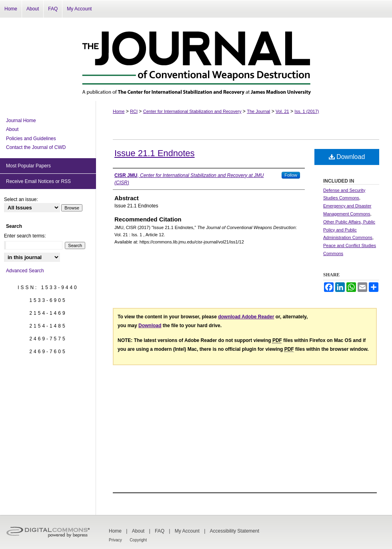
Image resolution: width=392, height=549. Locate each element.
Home (119, 111)
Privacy (115, 540)
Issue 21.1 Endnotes (155, 153)
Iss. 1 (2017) (307, 111)
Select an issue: (21, 199)
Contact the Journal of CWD (36, 147)
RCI (134, 111)
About (12, 129)
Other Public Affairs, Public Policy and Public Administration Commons (349, 230)
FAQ (160, 531)
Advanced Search (25, 271)
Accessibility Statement (235, 531)
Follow (291, 175)
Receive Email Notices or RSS (38, 181)
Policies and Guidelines (31, 139)
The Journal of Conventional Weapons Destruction (196, 59)
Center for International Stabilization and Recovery (192, 111)
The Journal (258, 111)
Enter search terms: (25, 236)
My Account (187, 531)
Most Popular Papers (28, 166)
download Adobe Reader (246, 317)
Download (347, 157)
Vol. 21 (282, 111)
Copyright (138, 540)
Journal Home (21, 121)
